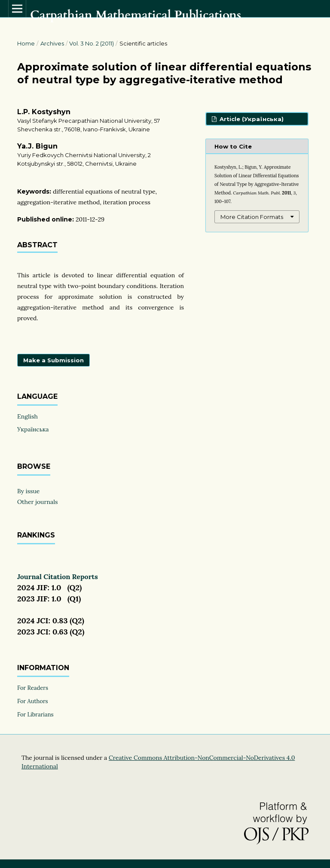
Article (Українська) (251, 119)
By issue (28, 491)
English (27, 416)
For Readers (33, 688)
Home (26, 43)
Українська (33, 429)
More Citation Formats (252, 217)
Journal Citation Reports (58, 577)
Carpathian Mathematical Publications (136, 15)
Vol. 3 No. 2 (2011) (92, 43)
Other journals (38, 502)
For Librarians (35, 715)
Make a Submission (53, 360)
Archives (52, 43)
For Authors (33, 701)
